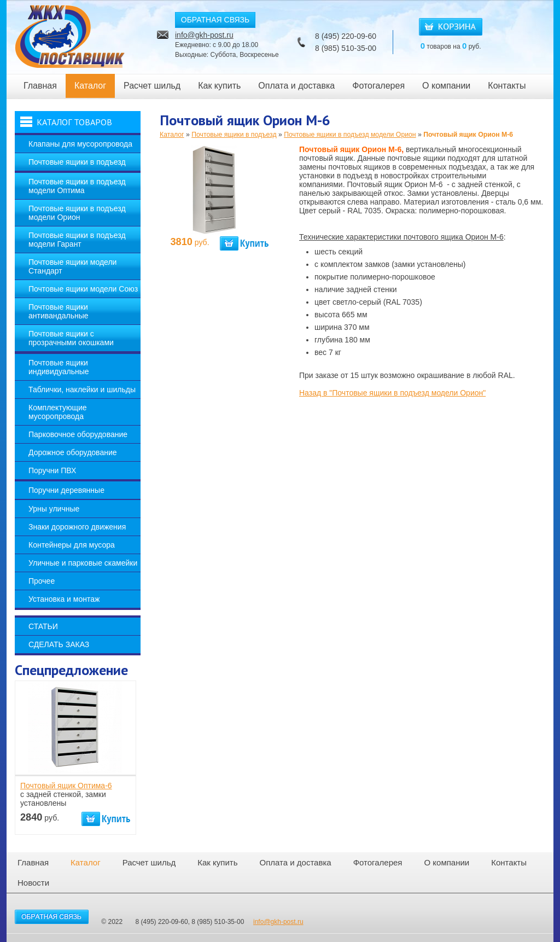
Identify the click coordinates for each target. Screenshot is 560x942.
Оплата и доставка (296, 86)
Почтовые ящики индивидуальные (59, 367)
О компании (446, 86)
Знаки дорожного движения (77, 527)
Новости (33, 883)
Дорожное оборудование (73, 452)
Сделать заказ (59, 644)
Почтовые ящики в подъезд (77, 162)
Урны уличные (54, 509)
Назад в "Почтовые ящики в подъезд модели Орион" (392, 393)
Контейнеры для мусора (72, 545)
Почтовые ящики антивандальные (59, 311)
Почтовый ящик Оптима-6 (66, 786)
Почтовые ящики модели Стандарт (72, 266)
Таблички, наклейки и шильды (82, 389)
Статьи (43, 626)
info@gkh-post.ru (204, 35)
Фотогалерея (378, 86)
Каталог (90, 86)
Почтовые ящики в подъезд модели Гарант (77, 240)
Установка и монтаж (64, 599)
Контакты (507, 86)
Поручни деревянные (66, 490)
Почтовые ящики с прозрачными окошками (71, 338)
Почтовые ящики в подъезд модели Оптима (77, 186)
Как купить (219, 86)
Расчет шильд (152, 86)
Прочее (42, 581)
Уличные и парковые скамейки (83, 563)
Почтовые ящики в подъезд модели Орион (77, 213)
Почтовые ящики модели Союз (83, 289)
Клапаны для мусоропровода (80, 144)
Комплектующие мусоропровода (58, 412)
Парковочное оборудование (78, 434)
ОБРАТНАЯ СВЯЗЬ (215, 20)
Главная (40, 86)
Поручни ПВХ (52, 470)
